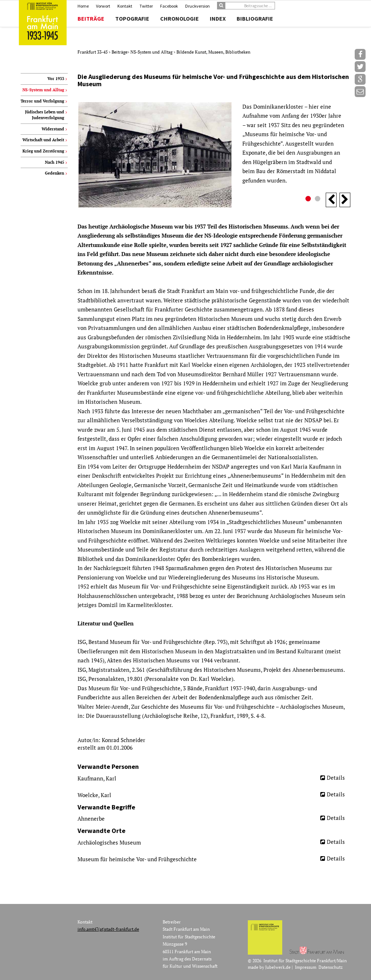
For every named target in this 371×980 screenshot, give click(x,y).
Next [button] (345, 200)
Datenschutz (331, 967)
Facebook (169, 6)
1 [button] (309, 200)
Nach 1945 (55, 162)
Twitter (146, 6)
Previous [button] (331, 200)
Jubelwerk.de (278, 967)
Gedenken (55, 173)
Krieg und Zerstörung (43, 151)
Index (218, 18)
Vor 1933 (56, 79)
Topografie (132, 18)
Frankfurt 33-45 (93, 52)
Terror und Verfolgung (42, 101)
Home (83, 6)
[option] (214, 155)
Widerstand (53, 129)
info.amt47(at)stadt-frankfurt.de (108, 929)
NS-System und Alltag (152, 52)
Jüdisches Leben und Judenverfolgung (45, 115)
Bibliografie (255, 18)
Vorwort (103, 6)
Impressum (306, 967)
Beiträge (91, 18)
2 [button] (318, 200)
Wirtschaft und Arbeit (43, 140)
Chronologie (180, 18)
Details (336, 778)
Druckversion (197, 6)
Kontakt (125, 6)
